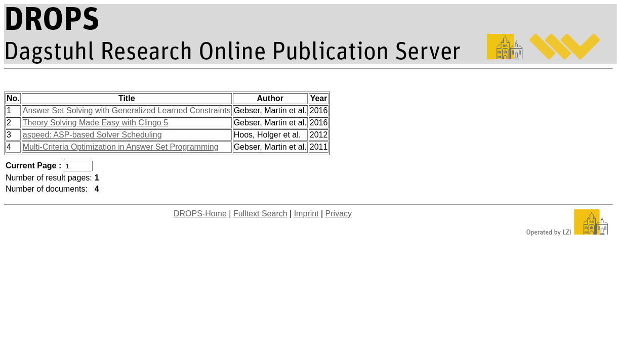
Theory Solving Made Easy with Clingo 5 (95, 123)
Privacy (339, 214)
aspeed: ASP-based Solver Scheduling (92, 135)
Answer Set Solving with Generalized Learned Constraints (127, 110)
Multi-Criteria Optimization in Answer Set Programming (121, 147)
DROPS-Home (200, 214)
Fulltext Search (260, 214)
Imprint (306, 214)
